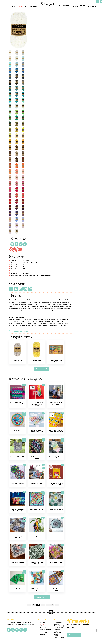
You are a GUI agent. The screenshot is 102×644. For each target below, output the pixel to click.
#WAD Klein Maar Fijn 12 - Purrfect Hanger (56, 484)
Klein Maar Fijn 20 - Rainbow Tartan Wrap (37, 431)
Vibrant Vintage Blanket (17, 562)
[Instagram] (17, 630)
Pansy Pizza (17, 430)
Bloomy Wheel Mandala (17, 483)
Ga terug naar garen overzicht (20, 331)
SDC (44, 439)
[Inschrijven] (74, 635)
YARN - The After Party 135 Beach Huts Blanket (56, 431)
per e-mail (27, 624)
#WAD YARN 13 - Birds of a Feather (56, 403)
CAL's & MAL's (83, 6)
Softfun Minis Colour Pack (56, 361)
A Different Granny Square (56, 589)
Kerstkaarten (17, 589)
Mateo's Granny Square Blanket (17, 537)
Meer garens (40, 369)
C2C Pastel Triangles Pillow (37, 589)
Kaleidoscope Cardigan (37, 536)
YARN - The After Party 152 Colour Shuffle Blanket (37, 404)
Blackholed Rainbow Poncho (37, 458)
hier (60, 326)
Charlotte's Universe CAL (17, 457)
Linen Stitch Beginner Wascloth (37, 563)
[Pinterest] (21, 630)
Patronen (13, 6)
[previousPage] (29, 605)
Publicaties (33, 6)
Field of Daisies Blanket (56, 510)
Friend (24, 385)
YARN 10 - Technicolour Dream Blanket (17, 510)
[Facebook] (9, 630)
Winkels (90, 6)
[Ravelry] (25, 630)
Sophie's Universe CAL (37, 510)
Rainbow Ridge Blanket (56, 457)
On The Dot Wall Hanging (17, 403)
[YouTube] (13, 630)
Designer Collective (66, 6)
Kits (26, 6)
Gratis (43, 385)
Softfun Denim (37, 361)
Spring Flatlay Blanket (56, 562)
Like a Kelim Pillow (37, 483)
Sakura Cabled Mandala (56, 536)
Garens (20, 6)
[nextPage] (57, 605)
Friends (75, 6)
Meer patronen (40, 597)
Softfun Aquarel (17, 361)
